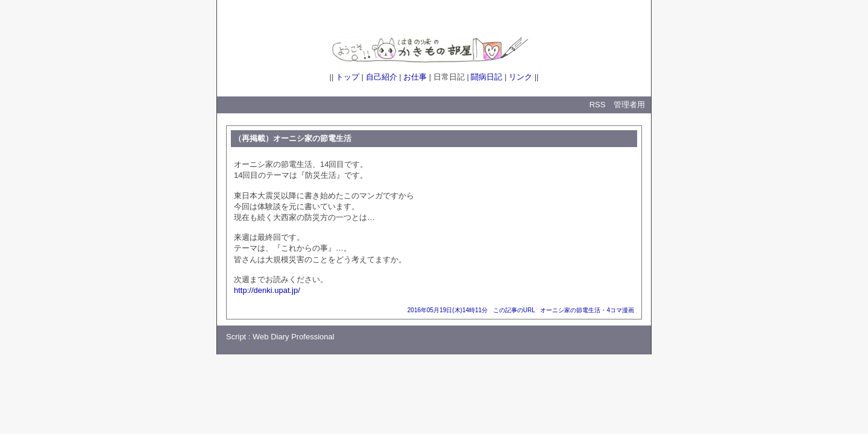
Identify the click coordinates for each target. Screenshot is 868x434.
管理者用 (629, 105)
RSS (598, 105)
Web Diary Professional (294, 337)
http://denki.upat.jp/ (267, 290)
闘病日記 (486, 77)
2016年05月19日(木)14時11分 (448, 310)
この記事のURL (514, 310)
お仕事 (415, 77)
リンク (520, 77)
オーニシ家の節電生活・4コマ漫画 (587, 310)
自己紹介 (382, 77)
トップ (348, 77)
